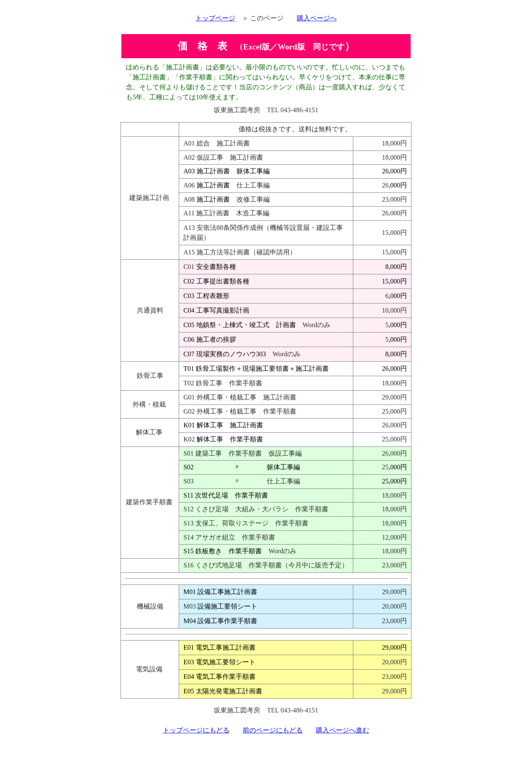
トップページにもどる (196, 730)
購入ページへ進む (342, 730)
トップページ (215, 18)
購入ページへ (317, 18)
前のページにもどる (273, 730)
